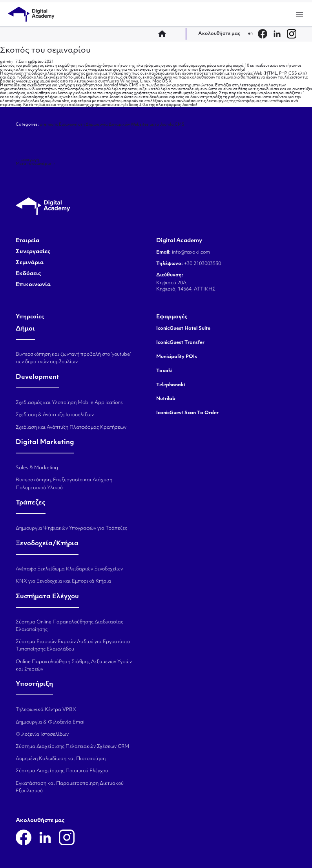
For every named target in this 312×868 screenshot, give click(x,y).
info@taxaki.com (191, 252)
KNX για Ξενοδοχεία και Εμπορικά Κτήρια (63, 581)
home (164, 34)
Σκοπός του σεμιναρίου (45, 51)
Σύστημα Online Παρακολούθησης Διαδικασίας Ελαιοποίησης (69, 626)
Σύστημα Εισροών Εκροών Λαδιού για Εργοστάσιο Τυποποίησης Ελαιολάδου (73, 646)
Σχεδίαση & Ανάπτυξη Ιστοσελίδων (55, 415)
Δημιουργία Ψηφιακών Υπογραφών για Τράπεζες (71, 528)
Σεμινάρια (30, 263)
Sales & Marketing (37, 468)
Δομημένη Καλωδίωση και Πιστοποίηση (61, 759)
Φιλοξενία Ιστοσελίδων (42, 735)
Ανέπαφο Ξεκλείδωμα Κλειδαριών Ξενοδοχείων (69, 569)
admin (6, 62)
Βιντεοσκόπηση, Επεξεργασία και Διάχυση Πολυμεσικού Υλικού (64, 484)
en (250, 34)
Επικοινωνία (33, 285)
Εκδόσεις (28, 274)
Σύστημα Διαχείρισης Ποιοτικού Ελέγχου (62, 771)
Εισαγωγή (27, 160)
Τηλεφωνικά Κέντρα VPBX (46, 710)
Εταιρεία (27, 241)
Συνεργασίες (33, 252)
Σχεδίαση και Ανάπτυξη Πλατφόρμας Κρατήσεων (71, 428)
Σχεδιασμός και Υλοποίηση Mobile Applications (69, 403)
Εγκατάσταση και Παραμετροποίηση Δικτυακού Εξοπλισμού (70, 787)
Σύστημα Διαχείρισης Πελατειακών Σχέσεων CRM (72, 747)
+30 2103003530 (202, 264)
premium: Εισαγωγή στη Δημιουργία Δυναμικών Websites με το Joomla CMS (112, 125)
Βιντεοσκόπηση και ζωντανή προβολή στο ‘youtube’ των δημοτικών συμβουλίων (73, 358)
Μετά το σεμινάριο (36, 164)
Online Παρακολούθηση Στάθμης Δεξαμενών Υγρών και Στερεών (74, 666)
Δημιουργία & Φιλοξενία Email (51, 722)
